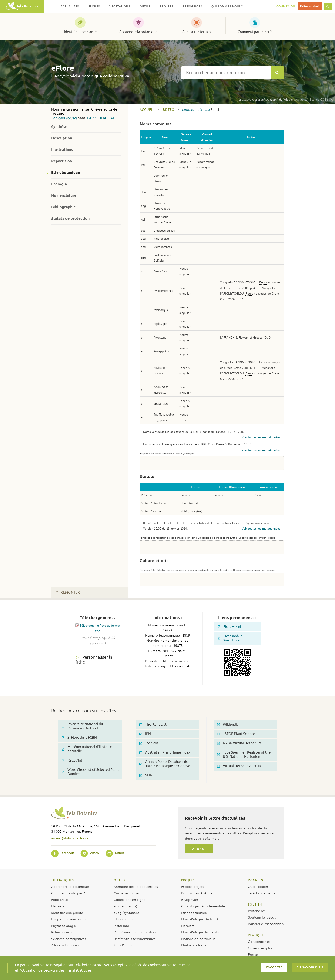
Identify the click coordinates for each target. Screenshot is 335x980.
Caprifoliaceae (101, 118)
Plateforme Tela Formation (135, 932)
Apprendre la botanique (138, 32)
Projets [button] (166, 6)
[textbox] (226, 73)
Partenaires (257, 911)
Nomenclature (64, 196)
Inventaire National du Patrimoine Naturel (82, 726)
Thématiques (62, 880)
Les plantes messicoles (69, 919)
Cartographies (259, 941)
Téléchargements (262, 893)
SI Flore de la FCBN (79, 738)
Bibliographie (63, 207)
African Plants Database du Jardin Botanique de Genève (165, 764)
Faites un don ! (310, 6)
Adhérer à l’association (266, 924)
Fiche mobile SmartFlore (230, 638)
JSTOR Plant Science (236, 734)
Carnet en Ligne (126, 893)
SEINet (148, 775)
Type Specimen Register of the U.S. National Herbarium (244, 755)
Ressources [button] (192, 6)
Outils (120, 880)
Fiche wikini (229, 627)
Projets (188, 880)
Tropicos (149, 743)
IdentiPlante (123, 919)
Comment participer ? (255, 32)
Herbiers (58, 906)
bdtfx (169, 110)
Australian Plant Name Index (165, 753)
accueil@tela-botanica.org (71, 838)
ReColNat (72, 760)
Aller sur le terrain (197, 32)
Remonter (68, 592)
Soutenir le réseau (262, 917)
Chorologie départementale (203, 906)
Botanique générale (197, 893)
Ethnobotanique (65, 173)
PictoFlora (122, 926)
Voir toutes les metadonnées (261, 437)
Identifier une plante (80, 32)
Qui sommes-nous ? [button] (227, 6)
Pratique (256, 935)
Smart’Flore (123, 945)
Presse (253, 954)
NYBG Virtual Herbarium (239, 743)
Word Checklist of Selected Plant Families (90, 772)
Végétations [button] (120, 6)
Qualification (258, 886)
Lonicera (58, 118)
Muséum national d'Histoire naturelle (87, 749)
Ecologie (59, 184)
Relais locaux (62, 932)
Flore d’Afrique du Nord (200, 919)
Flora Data (60, 899)
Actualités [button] (70, 6)
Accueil (147, 110)
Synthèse (59, 127)
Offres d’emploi (260, 948)
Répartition (62, 161)
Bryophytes (190, 899)
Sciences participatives (69, 939)
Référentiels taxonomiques (135, 939)
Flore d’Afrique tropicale (200, 932)
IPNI (146, 734)
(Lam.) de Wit (263, 99)
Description (62, 138)
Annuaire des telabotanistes (136, 886)
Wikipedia (228, 725)
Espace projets (193, 886)
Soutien (255, 904)
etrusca (72, 118)
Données (256, 880)
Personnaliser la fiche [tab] (94, 660)
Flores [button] (94, 6)
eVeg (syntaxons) (127, 913)
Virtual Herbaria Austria (239, 766)
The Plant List (153, 725)
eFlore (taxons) (125, 906)
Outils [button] (145, 6)
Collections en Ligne (130, 899)
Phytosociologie (64, 926)
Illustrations (62, 150)
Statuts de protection (70, 219)
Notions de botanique (198, 939)
